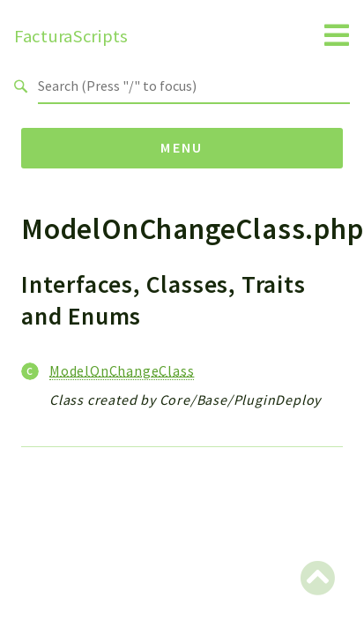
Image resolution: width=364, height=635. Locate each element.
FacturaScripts (71, 36)
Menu (182, 147)
